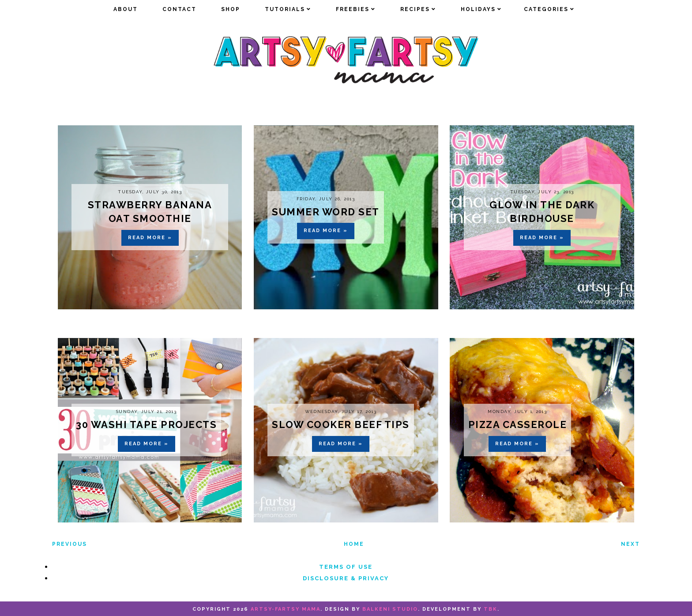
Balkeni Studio (390, 609)
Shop (231, 9)
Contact (179, 9)
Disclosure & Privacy (346, 578)
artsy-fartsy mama (286, 609)
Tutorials (285, 9)
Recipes (415, 9)
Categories (546, 9)
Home (354, 544)
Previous (70, 544)
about (126, 9)
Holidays (478, 9)
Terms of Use (346, 567)
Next (630, 544)
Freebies (353, 9)
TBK (491, 609)
